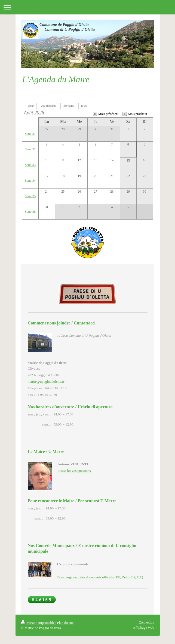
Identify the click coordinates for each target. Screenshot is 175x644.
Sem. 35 (30, 196)
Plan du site (65, 623)
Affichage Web (143, 628)
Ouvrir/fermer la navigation (87, 7)
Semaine (69, 106)
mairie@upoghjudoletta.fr (46, 382)
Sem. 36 (30, 212)
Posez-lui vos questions (74, 471)
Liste (31, 106)
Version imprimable (38, 623)
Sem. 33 (30, 165)
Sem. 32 (30, 149)
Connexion (146, 622)
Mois (84, 106)
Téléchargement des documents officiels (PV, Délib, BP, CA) (100, 577)
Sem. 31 (30, 134)
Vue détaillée (49, 106)
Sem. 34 (30, 181)
